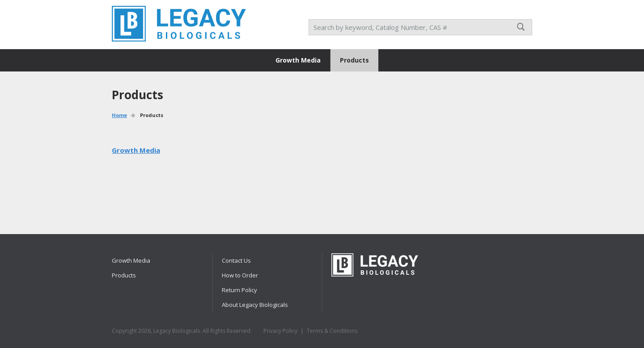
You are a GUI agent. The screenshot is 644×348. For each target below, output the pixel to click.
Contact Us (236, 260)
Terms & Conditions (332, 331)
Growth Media (298, 60)
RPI (179, 24)
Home (119, 115)
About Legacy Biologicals (255, 305)
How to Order (240, 275)
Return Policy (239, 290)
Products (354, 60)
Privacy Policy (280, 331)
